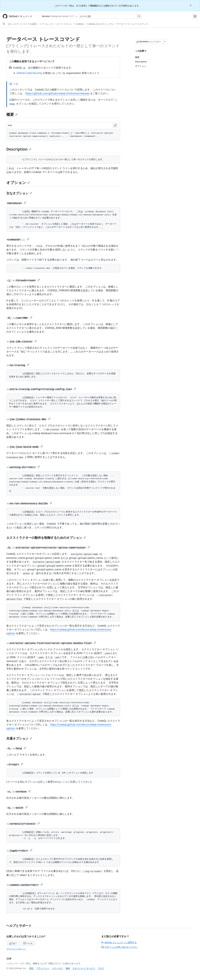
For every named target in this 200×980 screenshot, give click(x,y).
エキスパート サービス (84, 968)
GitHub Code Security (29, 73)
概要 (12, 114)
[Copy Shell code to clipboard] (115, 125)
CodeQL (80, 24)
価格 (68, 968)
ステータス (58, 968)
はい (13, 943)
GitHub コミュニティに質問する (119, 942)
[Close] (191, 5)
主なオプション (19, 193)
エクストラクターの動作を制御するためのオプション (46, 538)
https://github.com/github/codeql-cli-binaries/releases (57, 93)
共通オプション (19, 738)
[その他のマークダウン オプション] (165, 42)
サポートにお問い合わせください (119, 947)
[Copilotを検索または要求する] (110, 16)
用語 (31, 968)
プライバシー (43, 968)
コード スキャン (64, 24)
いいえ (28, 943)
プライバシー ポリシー (16, 949)
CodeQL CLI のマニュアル (100, 24)
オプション (18, 182)
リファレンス (46, 24)
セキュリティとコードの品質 (22, 24)
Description (19, 149)
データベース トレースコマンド (132, 24)
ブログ (101, 968)
